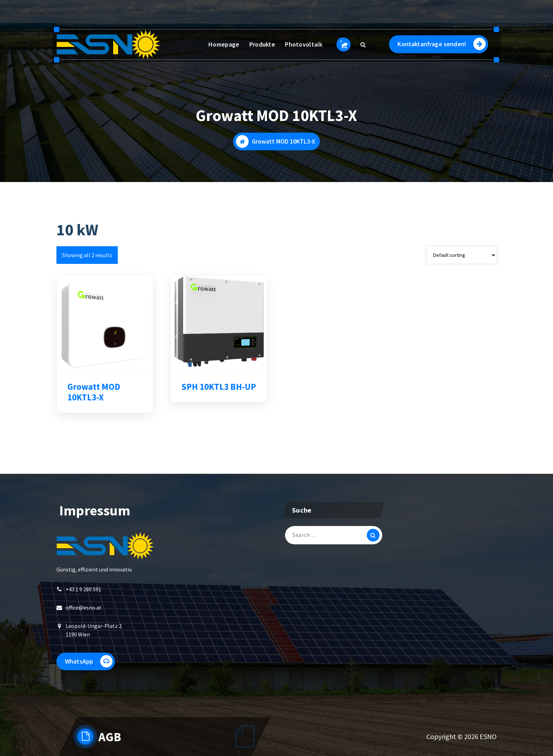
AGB (110, 737)
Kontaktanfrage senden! (442, 44)
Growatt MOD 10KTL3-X (94, 393)
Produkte (262, 44)
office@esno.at (84, 608)
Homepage (224, 44)
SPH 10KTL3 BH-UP (219, 388)
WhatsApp (89, 662)
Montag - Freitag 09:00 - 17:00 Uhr (114, 17)
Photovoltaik (304, 44)
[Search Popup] (363, 44)
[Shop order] (462, 256)
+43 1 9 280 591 (197, 17)
